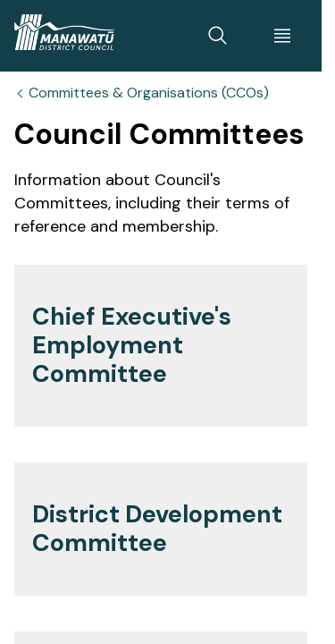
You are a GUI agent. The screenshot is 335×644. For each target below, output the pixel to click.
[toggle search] (218, 36)
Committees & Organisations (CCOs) (149, 93)
